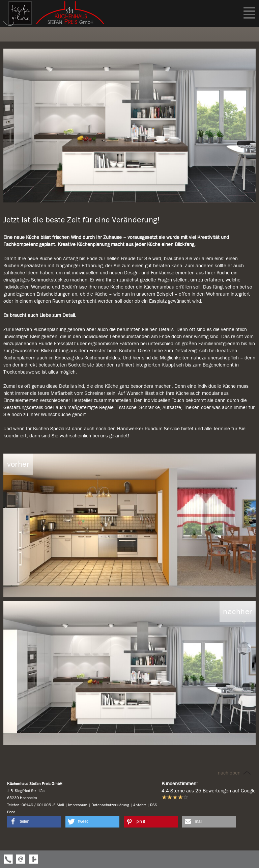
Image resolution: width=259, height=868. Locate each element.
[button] (34, 822)
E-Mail (59, 805)
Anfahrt (140, 805)
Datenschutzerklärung (110, 805)
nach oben (235, 773)
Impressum (78, 805)
